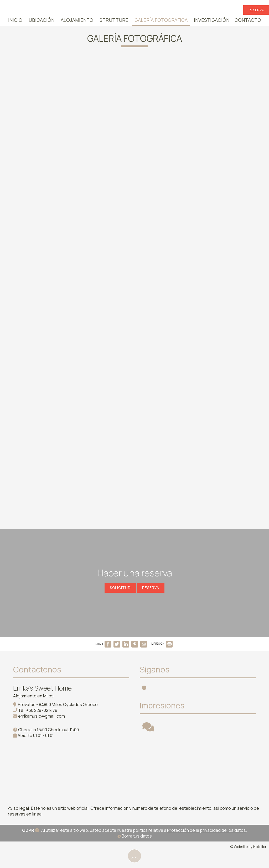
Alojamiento (77, 20)
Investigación (212, 20)
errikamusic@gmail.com (42, 716)
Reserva (256, 10)
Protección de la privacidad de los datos (206, 830)
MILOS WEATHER (200, 764)
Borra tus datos (135, 836)
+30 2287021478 (42, 710)
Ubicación (42, 20)
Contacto (248, 20)
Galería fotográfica (161, 20)
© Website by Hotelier (248, 847)
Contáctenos (37, 669)
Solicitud (120, 588)
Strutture (114, 20)
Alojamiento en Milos (33, 696)
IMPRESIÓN (162, 644)
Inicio (15, 20)
